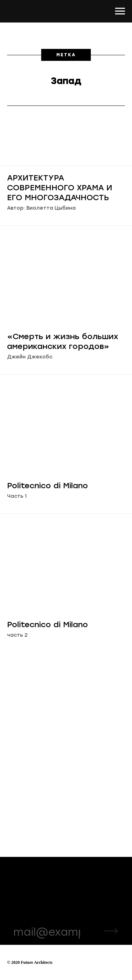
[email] (47, 932)
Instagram (76, 878)
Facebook (76, 895)
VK (67, 887)
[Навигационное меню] (120, 11)
